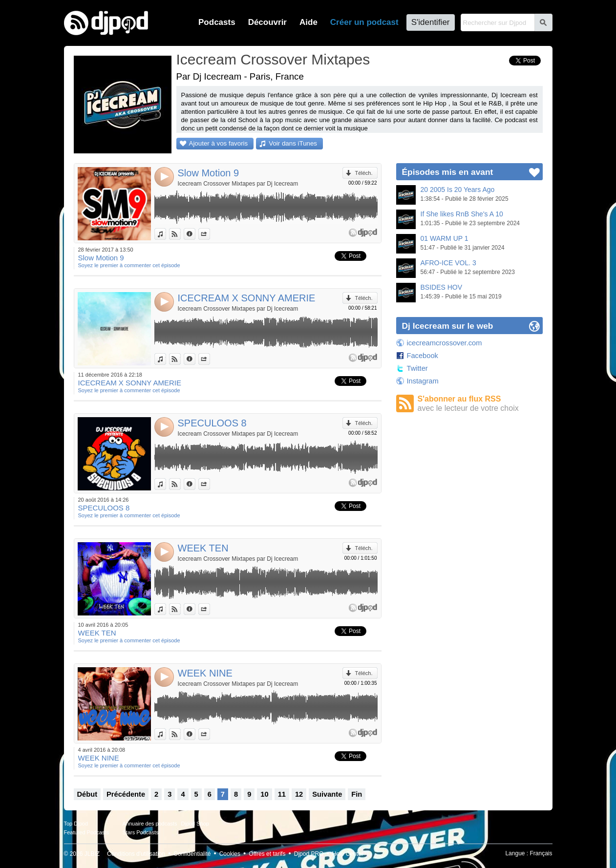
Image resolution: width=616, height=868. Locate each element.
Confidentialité (192, 854)
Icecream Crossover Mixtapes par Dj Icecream (238, 184)
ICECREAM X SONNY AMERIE (247, 298)
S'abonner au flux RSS (480, 404)
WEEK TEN (203, 548)
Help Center (348, 854)
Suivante (327, 794)
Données (195, 234)
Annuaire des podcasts (150, 824)
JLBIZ (92, 854)
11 (282, 794)
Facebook (423, 356)
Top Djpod (76, 824)
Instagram (423, 381)
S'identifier (431, 22)
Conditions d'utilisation (136, 854)
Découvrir (267, 22)
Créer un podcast (364, 22)
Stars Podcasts (141, 832)
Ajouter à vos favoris (219, 143)
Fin (357, 794)
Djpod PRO (309, 854)
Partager (210, 234)
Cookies (230, 854)
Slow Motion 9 (209, 173)
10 (264, 794)
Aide (308, 22)
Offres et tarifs (267, 854)
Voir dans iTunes (293, 143)
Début (87, 794)
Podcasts (217, 22)
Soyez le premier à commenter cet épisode (129, 265)
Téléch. (363, 173)
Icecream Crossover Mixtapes (273, 59)
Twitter (417, 368)
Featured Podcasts (86, 832)
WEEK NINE (205, 673)
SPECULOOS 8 (212, 423)
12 (299, 794)
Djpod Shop (195, 824)
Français (541, 853)
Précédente (126, 794)
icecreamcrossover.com (445, 343)
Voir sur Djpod (181, 234)
